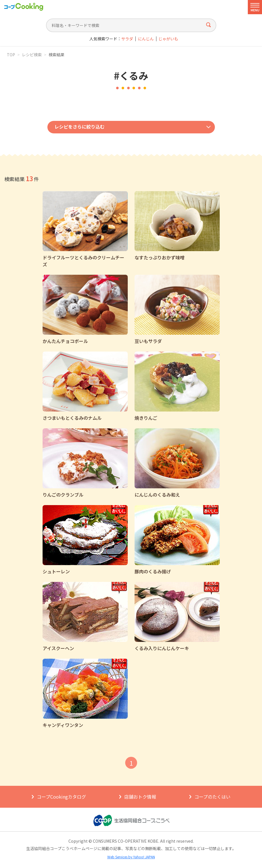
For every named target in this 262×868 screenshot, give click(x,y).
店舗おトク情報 (140, 797)
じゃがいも (168, 39)
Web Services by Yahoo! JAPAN (131, 857)
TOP (11, 55)
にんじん (146, 39)
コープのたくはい (212, 797)
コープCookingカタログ (61, 797)
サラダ (127, 39)
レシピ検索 (32, 55)
